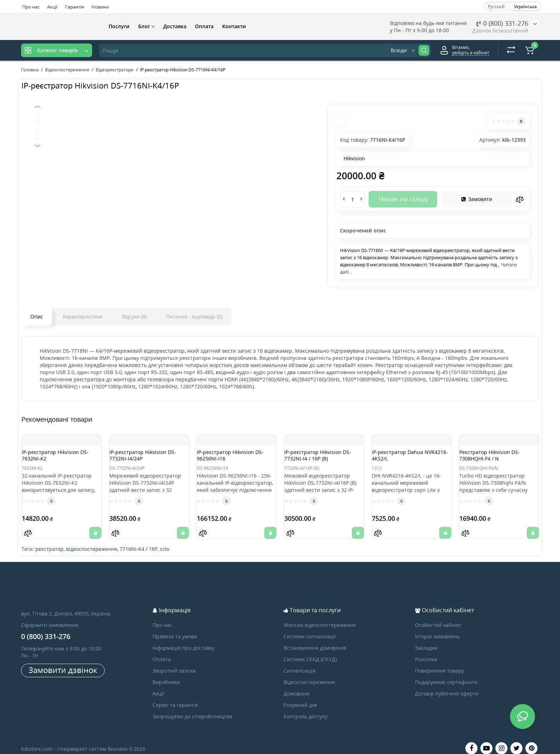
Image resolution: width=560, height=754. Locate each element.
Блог (146, 26)
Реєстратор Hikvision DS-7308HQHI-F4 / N (497, 459)
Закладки (426, 639)
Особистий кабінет (438, 616)
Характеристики (82, 316)
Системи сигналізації (310, 627)
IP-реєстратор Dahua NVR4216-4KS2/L (405, 459)
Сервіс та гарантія (175, 696)
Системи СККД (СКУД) (310, 650)
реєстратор (49, 540)
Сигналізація (299, 662)
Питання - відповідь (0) (194, 316)
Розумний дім (300, 696)
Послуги (119, 26)
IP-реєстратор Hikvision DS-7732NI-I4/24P (145, 459)
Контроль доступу (306, 707)
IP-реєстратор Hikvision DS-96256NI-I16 (232, 459)
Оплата (204, 26)
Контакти (234, 26)
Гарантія (74, 7)
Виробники (166, 673)
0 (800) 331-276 (502, 23)
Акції (52, 7)
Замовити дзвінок (63, 661)
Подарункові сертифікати (446, 673)
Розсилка (426, 650)
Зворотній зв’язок (174, 662)
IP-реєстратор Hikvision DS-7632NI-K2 (57, 459)
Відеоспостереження (309, 673)
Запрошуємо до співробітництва (192, 707)
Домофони (296, 685)
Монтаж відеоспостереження (320, 616)
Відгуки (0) (134, 316)
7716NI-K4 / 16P (139, 540)
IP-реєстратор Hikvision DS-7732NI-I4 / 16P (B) (320, 459)
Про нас (31, 7)
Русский (496, 7)
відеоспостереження (92, 540)
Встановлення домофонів (315, 639)
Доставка (175, 26)
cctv (165, 540)
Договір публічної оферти (447, 685)
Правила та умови (175, 627)
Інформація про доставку (183, 639)
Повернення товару (439, 662)
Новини (100, 7)
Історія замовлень (437, 627)
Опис (37, 316)
